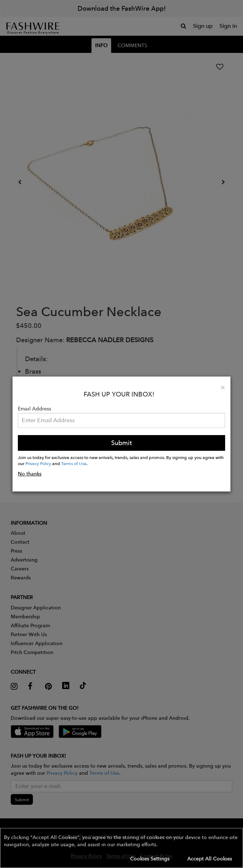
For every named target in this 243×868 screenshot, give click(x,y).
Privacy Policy (38, 463)
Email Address (34, 409)
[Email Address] (121, 420)
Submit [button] (121, 443)
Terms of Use (74, 463)
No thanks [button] (30, 474)
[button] (121, 848)
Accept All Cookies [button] (210, 859)
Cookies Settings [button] (150, 859)
